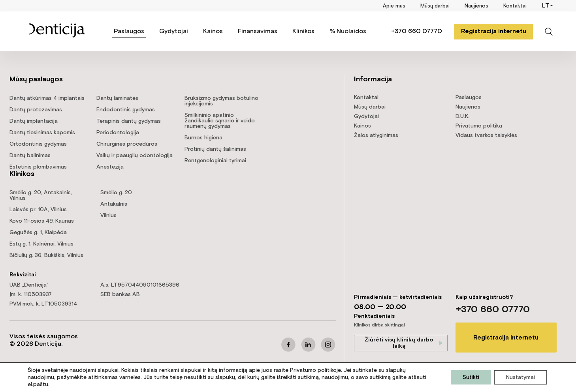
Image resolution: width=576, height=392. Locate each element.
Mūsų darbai (435, 6)
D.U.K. (462, 116)
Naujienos (476, 6)
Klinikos (303, 31)
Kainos (213, 31)
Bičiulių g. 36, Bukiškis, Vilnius (46, 255)
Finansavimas (258, 31)
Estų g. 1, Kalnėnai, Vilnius (41, 244)
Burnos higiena (203, 138)
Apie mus (394, 6)
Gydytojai (174, 31)
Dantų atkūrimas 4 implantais (47, 98)
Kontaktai (515, 6)
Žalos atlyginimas (376, 135)
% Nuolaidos (348, 31)
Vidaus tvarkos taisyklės (486, 135)
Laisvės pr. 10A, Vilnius (38, 210)
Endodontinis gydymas (126, 110)
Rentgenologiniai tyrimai (215, 161)
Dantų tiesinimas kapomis (42, 133)
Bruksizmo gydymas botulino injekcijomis (221, 101)
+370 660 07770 (417, 31)
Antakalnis (114, 204)
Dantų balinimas (30, 156)
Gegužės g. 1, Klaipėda (38, 233)
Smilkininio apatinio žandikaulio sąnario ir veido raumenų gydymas (220, 121)
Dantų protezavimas (36, 110)
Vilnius (108, 216)
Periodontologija (118, 133)
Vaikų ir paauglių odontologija (135, 156)
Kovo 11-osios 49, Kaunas (42, 221)
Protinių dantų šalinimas (215, 149)
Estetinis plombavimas (38, 167)
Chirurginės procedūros (127, 144)
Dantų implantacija (34, 121)
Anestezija (110, 167)
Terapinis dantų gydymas (129, 121)
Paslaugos (129, 31)
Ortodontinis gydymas (38, 144)
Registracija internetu (494, 31)
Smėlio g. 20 (116, 193)
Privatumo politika (479, 126)
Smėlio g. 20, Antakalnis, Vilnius (41, 195)
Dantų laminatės (117, 98)
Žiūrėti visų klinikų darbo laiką (399, 343)
